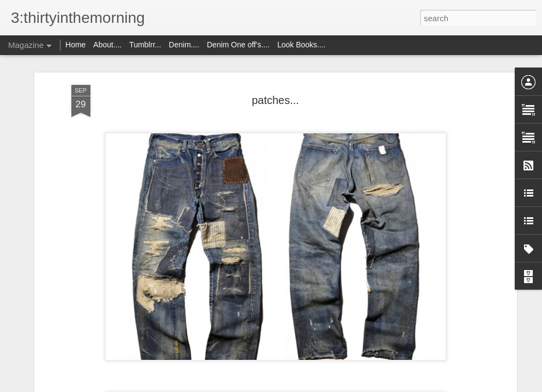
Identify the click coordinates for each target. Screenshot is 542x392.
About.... (108, 45)
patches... (275, 76)
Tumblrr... (145, 45)
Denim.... (184, 45)
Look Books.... (302, 45)
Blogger (305, 386)
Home (75, 45)
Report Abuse (337, 386)
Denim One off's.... (239, 45)
